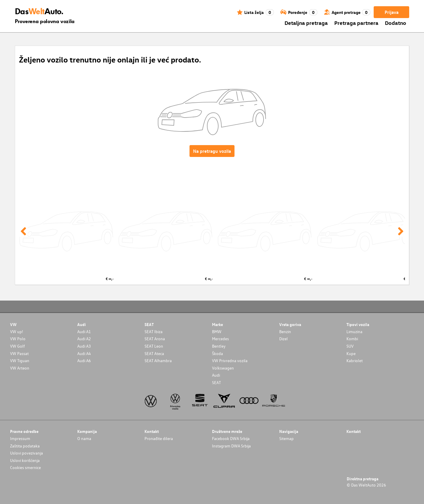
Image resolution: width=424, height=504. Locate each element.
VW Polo (18, 339)
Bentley (219, 346)
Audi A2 (84, 339)
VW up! (17, 332)
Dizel (284, 339)
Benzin (285, 332)
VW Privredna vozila (230, 361)
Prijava (392, 12)
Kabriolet (355, 361)
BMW (217, 332)
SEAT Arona (155, 339)
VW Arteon (20, 368)
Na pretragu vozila (212, 151)
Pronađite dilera (159, 438)
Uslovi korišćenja (25, 460)
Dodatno (396, 23)
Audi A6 (84, 361)
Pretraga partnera (356, 23)
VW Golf (17, 346)
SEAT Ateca (154, 353)
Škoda (217, 353)
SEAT (216, 382)
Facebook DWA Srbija (231, 438)
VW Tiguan (20, 361)
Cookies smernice (25, 467)
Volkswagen (223, 368)
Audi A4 (84, 353)
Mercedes (220, 339)
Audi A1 (84, 332)
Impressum (20, 438)
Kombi (352, 339)
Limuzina (354, 332)
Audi (216, 375)
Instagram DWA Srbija (231, 446)
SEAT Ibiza (154, 332)
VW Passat (19, 353)
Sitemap (286, 438)
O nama (84, 438)
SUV (350, 346)
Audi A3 (84, 346)
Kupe (351, 353)
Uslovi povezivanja (27, 453)
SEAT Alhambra (158, 361)
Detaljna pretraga (306, 23)
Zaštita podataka (25, 446)
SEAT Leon (154, 346)
